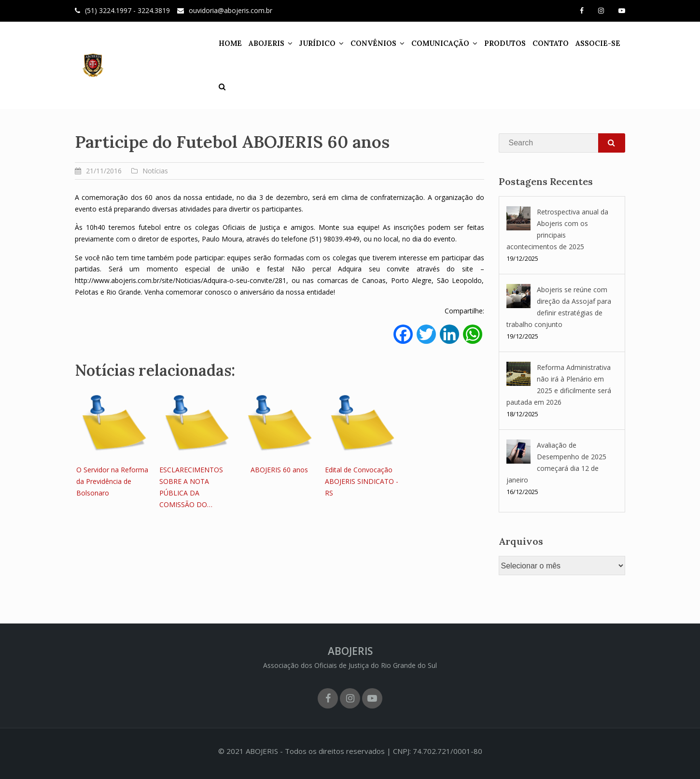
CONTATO (551, 43)
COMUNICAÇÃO (440, 43)
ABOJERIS (266, 43)
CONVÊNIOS (373, 43)
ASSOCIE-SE (598, 43)
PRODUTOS (505, 43)
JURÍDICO (317, 43)
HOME (230, 43)
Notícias (155, 171)
